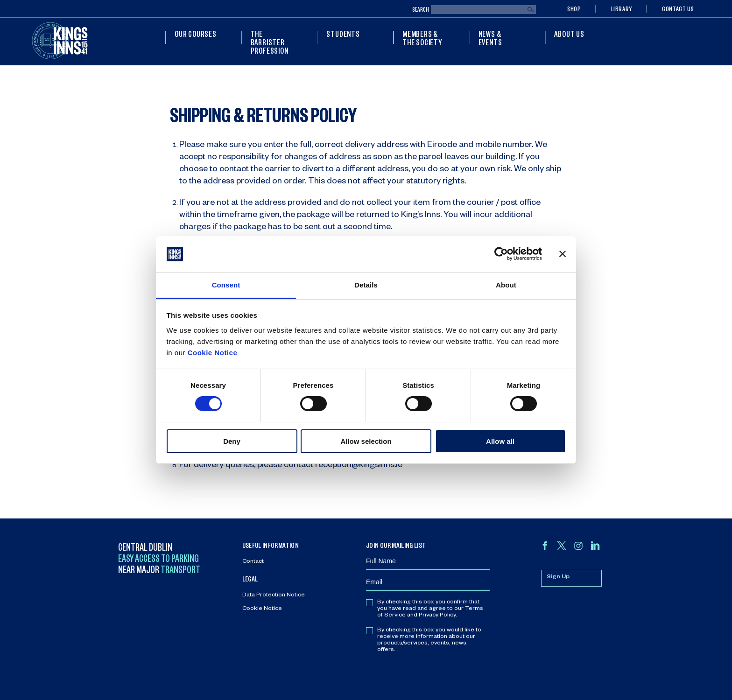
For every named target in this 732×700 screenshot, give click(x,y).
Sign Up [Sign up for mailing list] (558, 577)
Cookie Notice (213, 353)
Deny (232, 441)
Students (343, 34)
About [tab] (506, 285)
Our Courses (196, 34)
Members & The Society (422, 38)
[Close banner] (563, 254)
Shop (574, 9)
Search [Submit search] (531, 10)
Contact (253, 562)
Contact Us (678, 9)
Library (622, 9)
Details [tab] (366, 285)
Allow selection (366, 441)
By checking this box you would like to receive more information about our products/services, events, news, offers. (429, 640)
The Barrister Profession (270, 42)
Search (421, 10)
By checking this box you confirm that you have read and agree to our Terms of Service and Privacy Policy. (430, 609)
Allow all (500, 441)
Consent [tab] (226, 285)
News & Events (490, 38)
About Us (569, 34)
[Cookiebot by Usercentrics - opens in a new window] (501, 254)
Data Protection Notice (274, 595)
